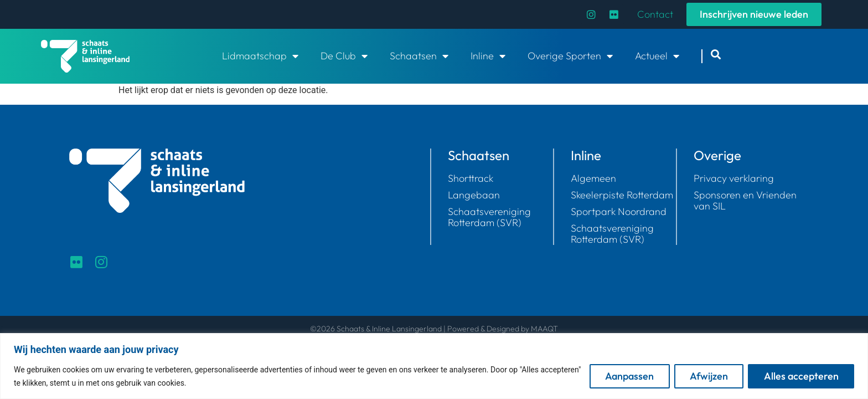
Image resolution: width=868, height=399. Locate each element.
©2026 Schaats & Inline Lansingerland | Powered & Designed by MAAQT (434, 329)
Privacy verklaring (734, 178)
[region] (434, 366)
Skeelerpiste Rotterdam (622, 195)
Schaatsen (419, 56)
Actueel (657, 56)
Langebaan (474, 195)
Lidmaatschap (260, 56)
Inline (488, 56)
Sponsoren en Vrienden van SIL (745, 201)
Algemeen (593, 178)
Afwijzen (708, 376)
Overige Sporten (570, 56)
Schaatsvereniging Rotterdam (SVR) (489, 217)
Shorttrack (471, 178)
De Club (344, 56)
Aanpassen (628, 376)
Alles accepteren (801, 376)
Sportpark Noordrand (619, 212)
